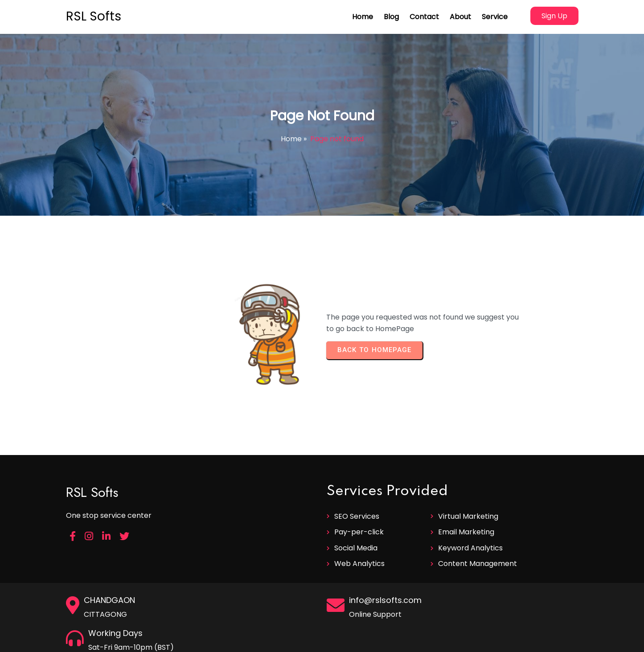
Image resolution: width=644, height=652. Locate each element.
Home (291, 139)
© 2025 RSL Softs (322, 642)
